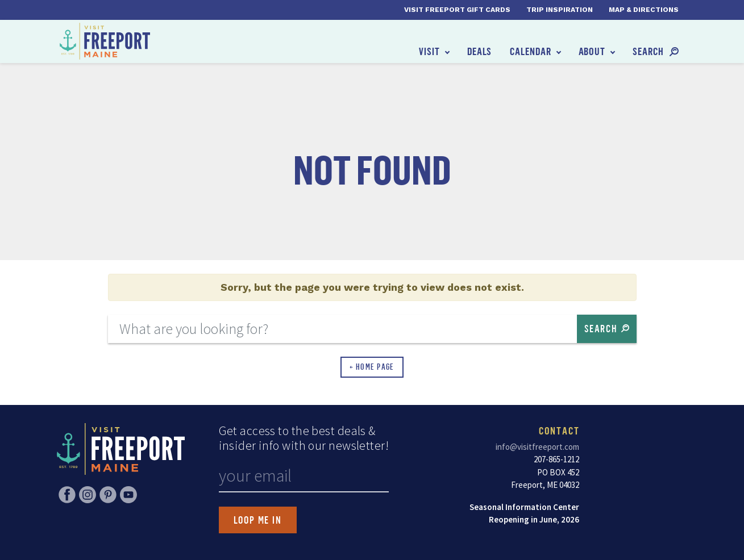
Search (648, 51)
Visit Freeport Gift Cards (457, 10)
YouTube (128, 495)
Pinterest (108, 495)
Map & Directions (644, 10)
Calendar (530, 51)
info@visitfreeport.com (537, 447)
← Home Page (372, 367)
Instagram (88, 495)
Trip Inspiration (560, 10)
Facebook (67, 495)
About (592, 51)
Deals (480, 51)
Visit (429, 51)
